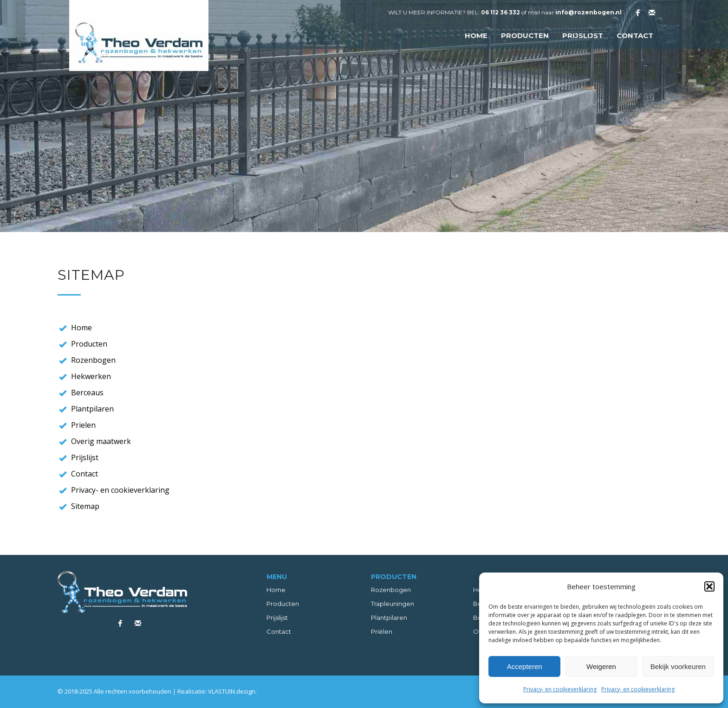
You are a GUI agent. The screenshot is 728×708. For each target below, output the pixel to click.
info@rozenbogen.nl (588, 12)
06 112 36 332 (500, 12)
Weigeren (601, 666)
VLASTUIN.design (232, 691)
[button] (709, 586)
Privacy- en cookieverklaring (560, 689)
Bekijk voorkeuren (678, 666)
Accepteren (525, 666)
